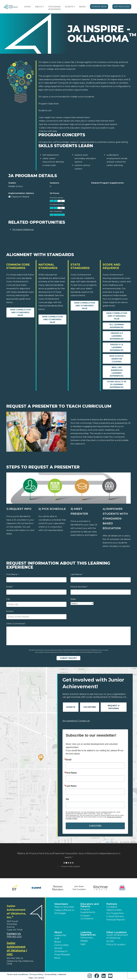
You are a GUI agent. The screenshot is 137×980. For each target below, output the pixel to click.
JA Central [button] (39, 978)
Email (10, 587)
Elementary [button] (87, 938)
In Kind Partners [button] (115, 916)
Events (69, 7)
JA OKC (110, 941)
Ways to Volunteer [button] (64, 907)
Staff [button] (57, 938)
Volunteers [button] (61, 904)
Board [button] (58, 942)
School (10, 611)
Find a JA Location (116, 944)
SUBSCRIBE (95, 826)
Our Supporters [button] (115, 913)
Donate (71, 707)
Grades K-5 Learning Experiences (117, 336)
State (73, 599)
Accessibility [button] (51, 974)
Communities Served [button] (61, 947)
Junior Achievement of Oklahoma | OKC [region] (17, 949)
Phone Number (79, 587)
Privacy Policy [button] (36, 974)
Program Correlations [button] (87, 917)
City (8, 599)
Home (27, 7)
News (82, 7)
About (39, 7)
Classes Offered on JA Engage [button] (64, 912)
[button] (43, 7)
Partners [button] (112, 904)
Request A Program (114, 707)
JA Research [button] (61, 951)
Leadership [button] (60, 935)
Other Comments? (16, 624)
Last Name (77, 574)
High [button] (83, 944)
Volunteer (90, 707)
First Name (13, 574)
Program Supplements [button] (88, 911)
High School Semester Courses (117, 359)
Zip (67, 799)
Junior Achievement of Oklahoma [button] (117, 936)
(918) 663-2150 (14, 937)
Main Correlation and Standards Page (20, 312)
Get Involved (122, 7)
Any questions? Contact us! (76, 721)
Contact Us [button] (14, 934)
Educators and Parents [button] (90, 905)
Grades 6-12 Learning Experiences (117, 347)
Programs (54, 7)
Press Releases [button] (62, 955)
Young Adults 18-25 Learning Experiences (117, 384)
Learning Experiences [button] (88, 934)
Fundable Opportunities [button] (114, 908)
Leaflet (107, 842)
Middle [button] (84, 941)
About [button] (58, 932)
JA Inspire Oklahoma (23, 229)
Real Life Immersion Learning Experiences (117, 372)
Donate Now (99, 7)
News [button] (57, 958)
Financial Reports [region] (116, 920)
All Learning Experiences (117, 326)
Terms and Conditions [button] (17, 974)
